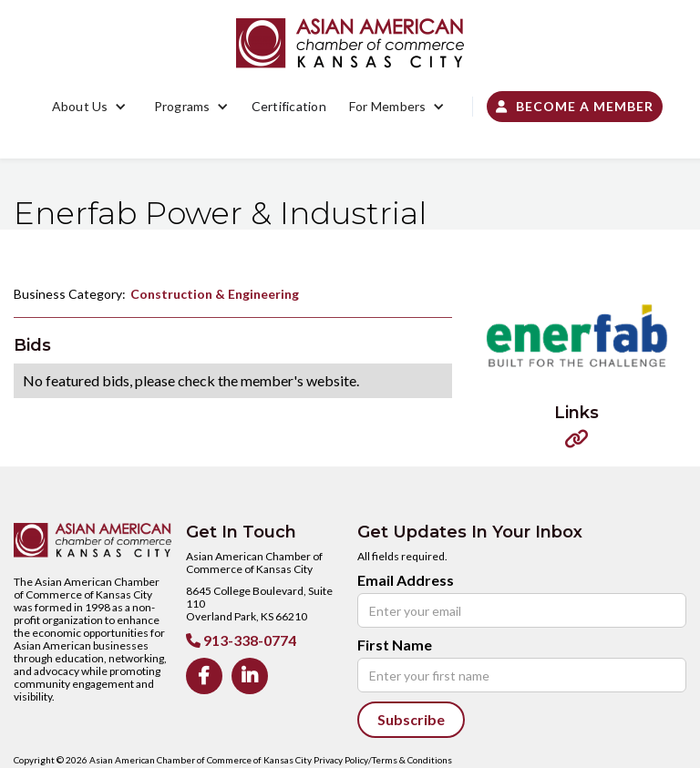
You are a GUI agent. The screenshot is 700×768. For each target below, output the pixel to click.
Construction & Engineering (215, 294)
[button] (89, 107)
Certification (289, 106)
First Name (395, 645)
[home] (350, 43)
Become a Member (575, 106)
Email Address (406, 580)
